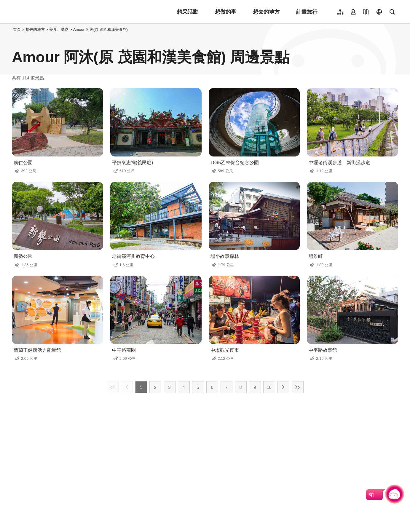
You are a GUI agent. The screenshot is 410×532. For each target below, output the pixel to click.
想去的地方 (266, 12)
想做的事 (226, 12)
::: (10, 29)
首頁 (17, 29)
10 (269, 387)
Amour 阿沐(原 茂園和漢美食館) (100, 29)
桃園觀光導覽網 (51, 12)
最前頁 (113, 387)
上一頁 (127, 387)
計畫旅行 (307, 12)
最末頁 (298, 387)
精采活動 (188, 12)
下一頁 (283, 387)
